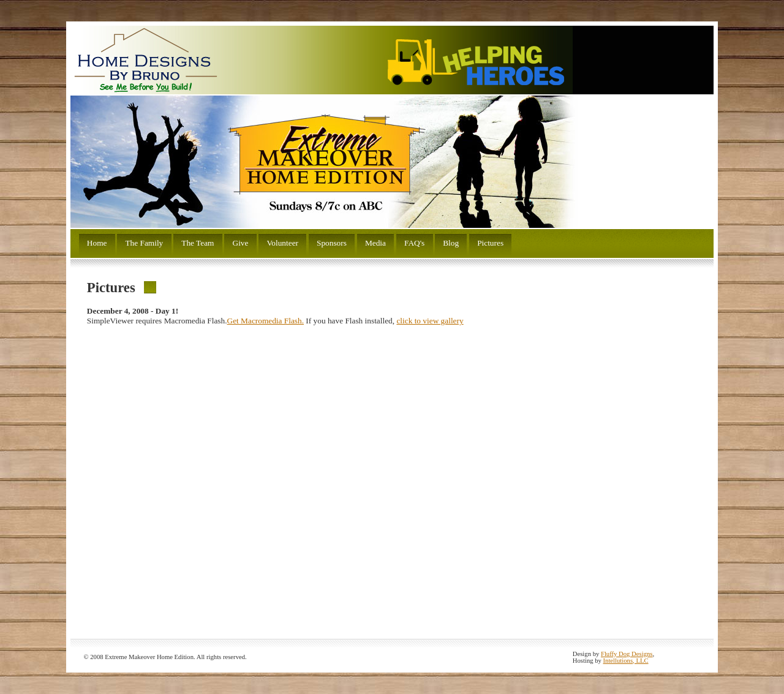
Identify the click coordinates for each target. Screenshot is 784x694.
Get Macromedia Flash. (266, 321)
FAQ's (414, 243)
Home (97, 243)
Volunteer (282, 243)
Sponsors (332, 243)
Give (241, 243)
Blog (451, 243)
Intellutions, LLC (626, 661)
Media (375, 243)
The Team (198, 243)
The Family (144, 243)
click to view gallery (430, 321)
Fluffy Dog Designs (627, 654)
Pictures (490, 243)
